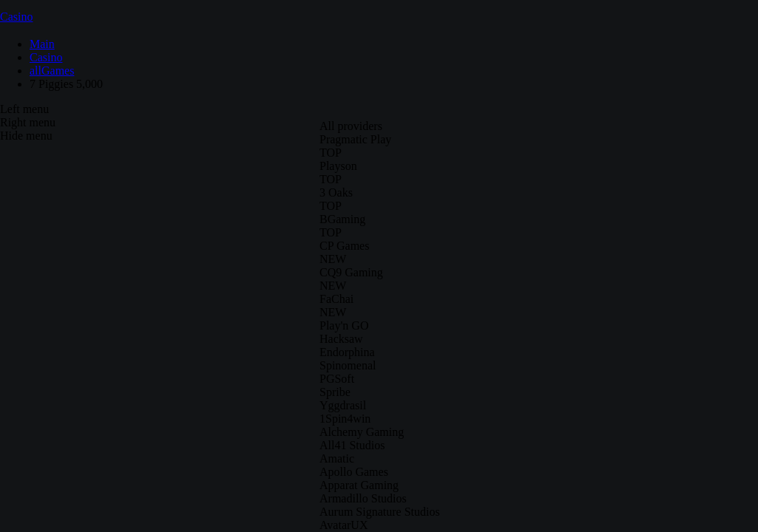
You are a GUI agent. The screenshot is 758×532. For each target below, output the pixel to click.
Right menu (28, 122)
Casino (16, 17)
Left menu (24, 109)
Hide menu (26, 136)
